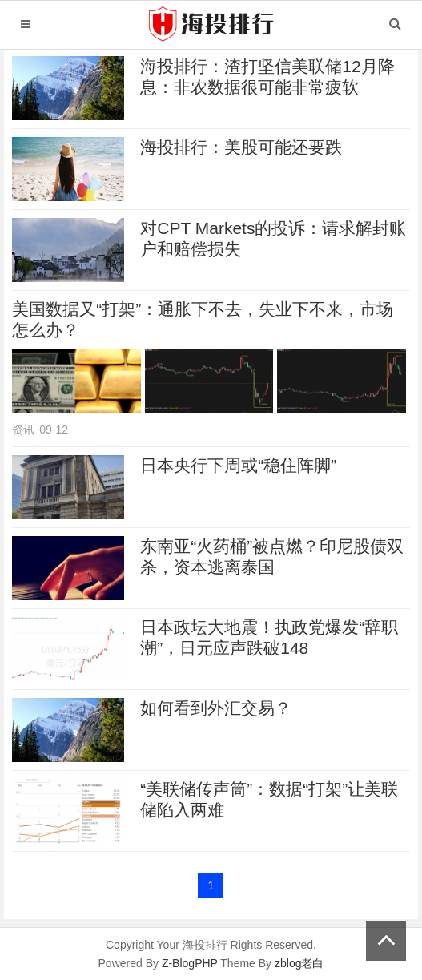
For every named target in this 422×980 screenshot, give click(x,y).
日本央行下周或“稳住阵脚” (238, 465)
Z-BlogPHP (190, 963)
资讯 (23, 430)
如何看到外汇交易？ (216, 708)
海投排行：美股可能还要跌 (241, 147)
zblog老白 (299, 963)
